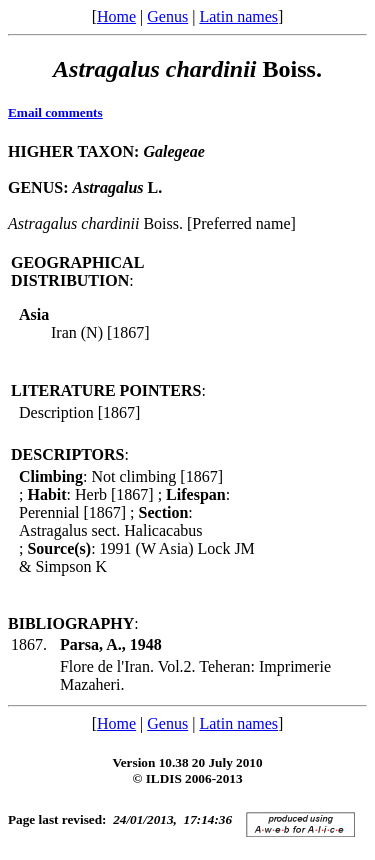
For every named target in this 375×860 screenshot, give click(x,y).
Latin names (238, 16)
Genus (167, 16)
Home (116, 16)
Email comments (55, 112)
